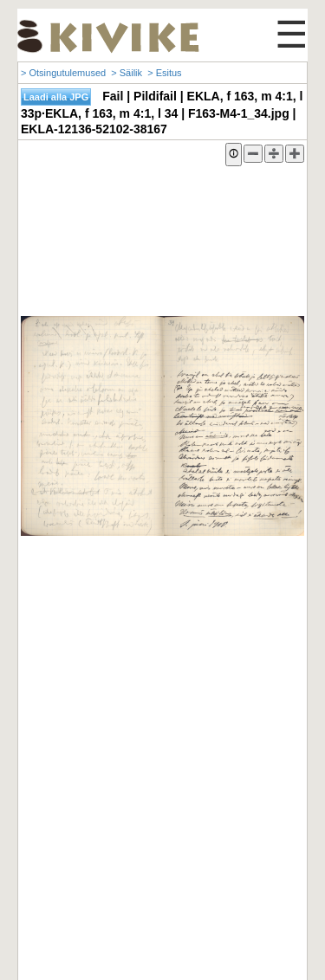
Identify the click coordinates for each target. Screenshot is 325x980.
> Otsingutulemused (63, 73)
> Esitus (164, 73)
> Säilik (127, 73)
